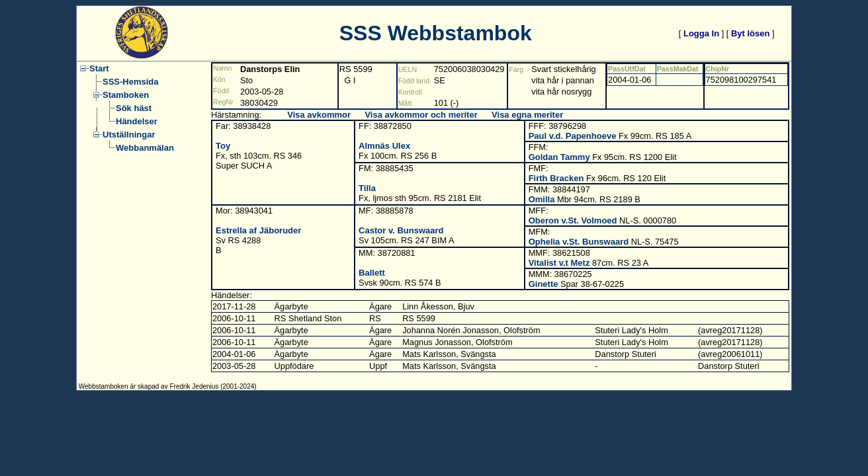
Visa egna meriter (527, 115)
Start (99, 68)
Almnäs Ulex (384, 146)
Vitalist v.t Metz (559, 263)
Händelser (137, 121)
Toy (223, 146)
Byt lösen (751, 33)
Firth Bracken (556, 178)
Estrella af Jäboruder (258, 230)
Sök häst (134, 108)
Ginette (543, 284)
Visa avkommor (319, 115)
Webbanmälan (145, 148)
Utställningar (129, 135)
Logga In (701, 33)
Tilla (367, 188)
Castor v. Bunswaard (401, 230)
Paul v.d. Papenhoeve (573, 136)
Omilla (542, 199)
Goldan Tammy (559, 157)
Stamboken (126, 95)
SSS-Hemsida (131, 82)
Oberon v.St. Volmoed (573, 220)
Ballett (372, 273)
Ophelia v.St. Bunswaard (579, 242)
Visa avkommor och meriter (421, 115)
